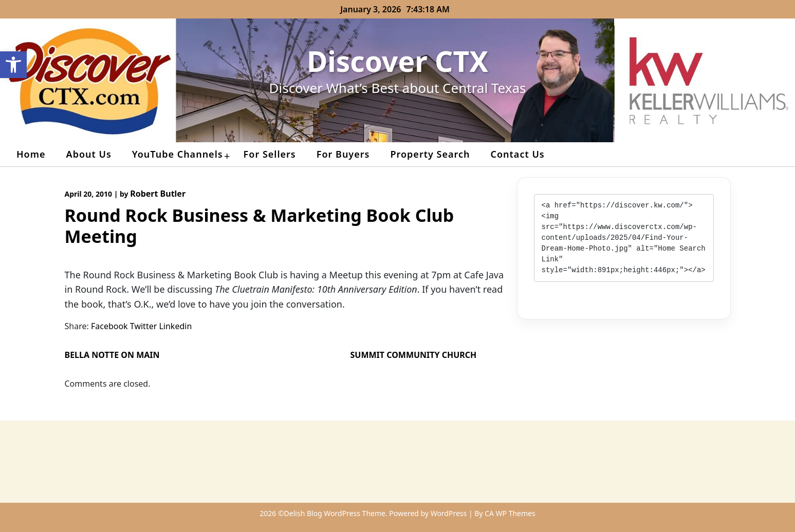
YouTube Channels (178, 154)
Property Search (430, 154)
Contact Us (517, 154)
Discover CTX (397, 61)
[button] (13, 65)
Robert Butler (158, 194)
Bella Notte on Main (112, 355)
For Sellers (270, 154)
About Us (89, 154)
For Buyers (343, 154)
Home (31, 154)
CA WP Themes (510, 513)
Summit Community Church (414, 355)
